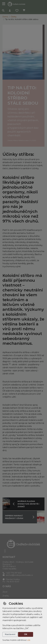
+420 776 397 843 (12, 573)
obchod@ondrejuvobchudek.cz (18, 575)
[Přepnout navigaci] (4, 4)
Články (14, 17)
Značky (6, 596)
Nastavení (10, 634)
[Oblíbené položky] (17, 11)
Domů (5, 17)
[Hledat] (3, 11)
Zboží (5, 592)
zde (29, 640)
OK (26, 634)
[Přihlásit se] (10, 11)
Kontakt (9, 557)
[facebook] (5, 551)
